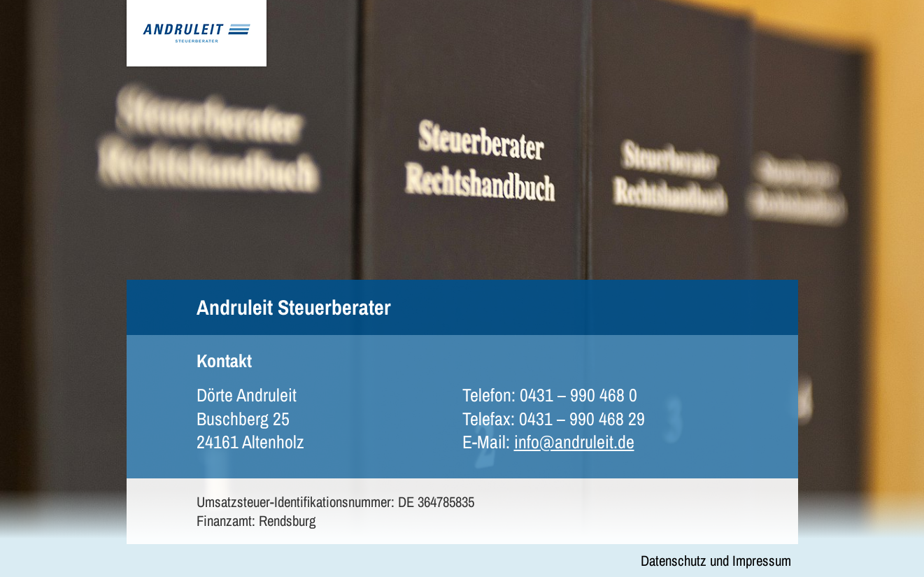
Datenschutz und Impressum (716, 561)
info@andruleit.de (574, 442)
